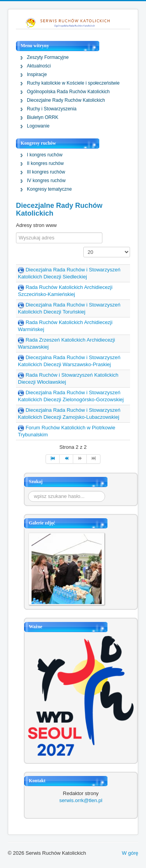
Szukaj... (28, 491)
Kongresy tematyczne (49, 189)
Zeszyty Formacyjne (48, 57)
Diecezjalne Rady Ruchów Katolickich (66, 100)
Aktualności (39, 66)
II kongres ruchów (45, 163)
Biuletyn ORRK (43, 117)
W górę (130, 853)
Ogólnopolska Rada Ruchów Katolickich (68, 92)
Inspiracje (37, 74)
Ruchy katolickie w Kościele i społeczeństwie (73, 83)
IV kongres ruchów (46, 181)
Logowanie (38, 126)
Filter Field (16, 233)
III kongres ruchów (46, 172)
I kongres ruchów (45, 155)
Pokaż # (84, 247)
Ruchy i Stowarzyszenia (52, 109)
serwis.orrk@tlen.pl (81, 800)
